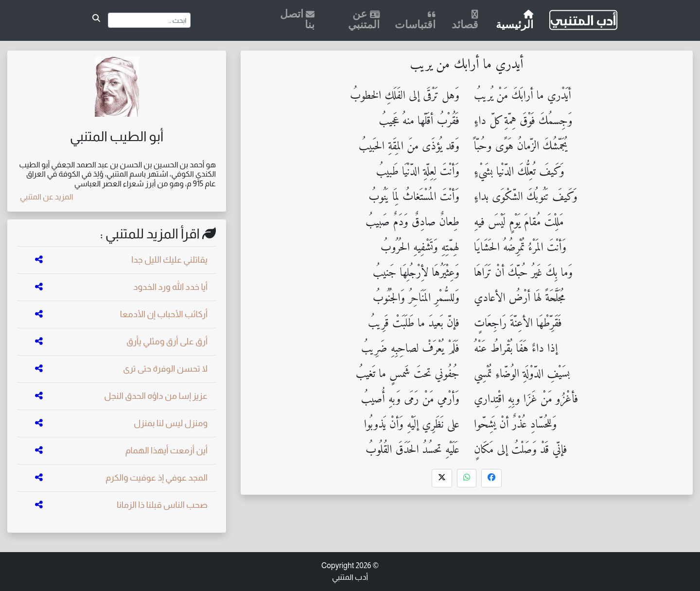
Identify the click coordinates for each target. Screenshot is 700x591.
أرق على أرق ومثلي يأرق (167, 341)
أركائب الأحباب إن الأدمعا (164, 314)
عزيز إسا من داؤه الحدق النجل (156, 396)
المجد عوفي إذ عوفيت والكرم (157, 478)
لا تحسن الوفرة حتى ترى (165, 369)
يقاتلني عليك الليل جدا (169, 260)
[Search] (149, 20)
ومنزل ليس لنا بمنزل (171, 423)
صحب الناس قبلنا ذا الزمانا (162, 505)
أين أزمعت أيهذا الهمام (166, 450)
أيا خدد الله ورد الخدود (170, 287)
